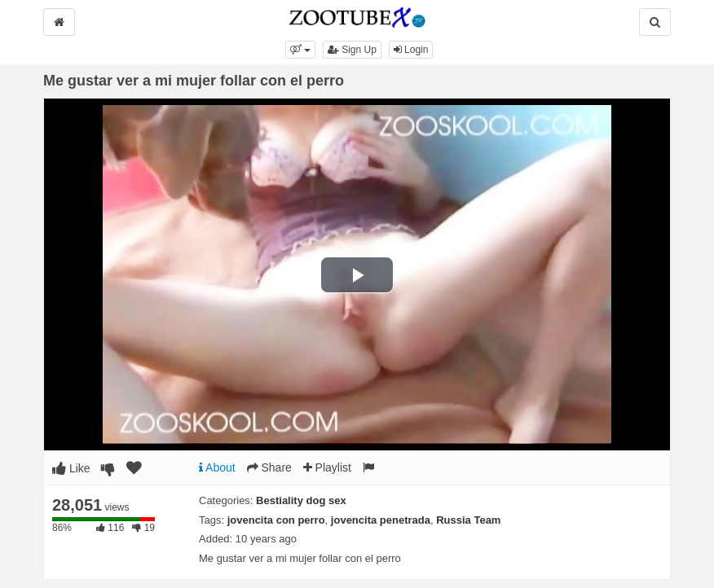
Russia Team (468, 520)
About (217, 467)
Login (411, 50)
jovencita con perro (276, 520)
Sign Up (352, 50)
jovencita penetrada (381, 520)
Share (269, 467)
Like (71, 468)
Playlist (327, 467)
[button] (300, 50)
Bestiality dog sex (301, 500)
